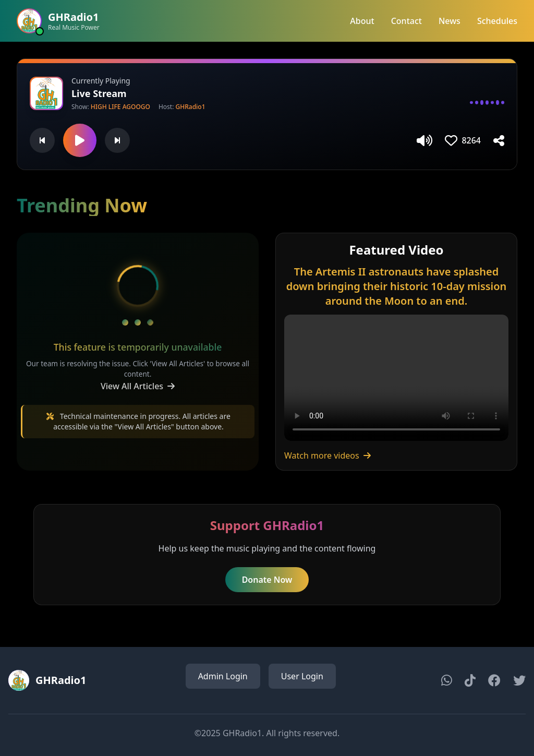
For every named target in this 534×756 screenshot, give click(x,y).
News (450, 21)
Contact (406, 21)
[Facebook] (494, 680)
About (362, 21)
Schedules (497, 21)
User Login (302, 676)
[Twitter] (519, 680)
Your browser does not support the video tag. (396, 378)
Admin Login (223, 676)
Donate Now (267, 580)
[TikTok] (470, 680)
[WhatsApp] (447, 680)
